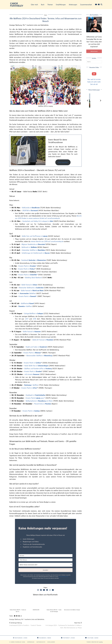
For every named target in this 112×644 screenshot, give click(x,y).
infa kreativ (32, 374)
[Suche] (101, 5)
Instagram (20, 638)
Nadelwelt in (34, 260)
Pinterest (68, 638)
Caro (45, 15)
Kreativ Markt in (26, 269)
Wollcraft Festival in (43, 340)
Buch (43, 5)
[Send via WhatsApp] (21, 616)
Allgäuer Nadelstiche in (33, 244)
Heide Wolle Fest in (36, 366)
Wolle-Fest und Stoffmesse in (35, 236)
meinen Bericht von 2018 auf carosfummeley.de (47, 241)
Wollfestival (27, 303)
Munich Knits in (43, 404)
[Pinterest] (41, 590)
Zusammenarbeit (86, 5)
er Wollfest (25, 306)
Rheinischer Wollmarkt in (31, 288)
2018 (34, 319)
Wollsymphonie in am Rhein (39, 401)
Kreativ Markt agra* (36, 398)
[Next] (100, 101)
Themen (50, 5)
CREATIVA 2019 (36, 610)
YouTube (92, 638)
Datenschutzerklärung (63, 577)
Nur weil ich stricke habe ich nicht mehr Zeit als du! (94, 82)
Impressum (31, 642)
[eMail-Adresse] (45, 560)
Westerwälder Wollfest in (39, 356)
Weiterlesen (94, 51)
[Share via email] (15, 616)
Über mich (34, 5)
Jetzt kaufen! (63, 162)
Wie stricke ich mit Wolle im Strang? (72, 610)
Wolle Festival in (27, 285)
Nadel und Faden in (36, 347)
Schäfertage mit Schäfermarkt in (36, 253)
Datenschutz (41, 642)
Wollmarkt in (29, 247)
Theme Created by (95, 642)
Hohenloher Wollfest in (33, 250)
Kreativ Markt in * (28, 266)
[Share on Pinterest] (19, 616)
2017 (27, 319)
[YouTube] (96, 5)
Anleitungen (73, 5)
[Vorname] (45, 556)
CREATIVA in (30, 210)
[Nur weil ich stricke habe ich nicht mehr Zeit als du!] (94, 74)
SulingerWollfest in (33, 313)
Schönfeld (33, 275)
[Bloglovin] (50, 590)
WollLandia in (31, 208)
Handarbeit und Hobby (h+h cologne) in (38, 221)
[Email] (99, 5)
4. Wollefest (27, 293)
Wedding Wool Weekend (33, 278)
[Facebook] (47, 590)
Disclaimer (51, 642)
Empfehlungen (61, 5)
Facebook (44, 638)
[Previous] (88, 101)
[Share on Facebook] (17, 616)
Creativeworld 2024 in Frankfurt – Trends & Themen (25, 624)
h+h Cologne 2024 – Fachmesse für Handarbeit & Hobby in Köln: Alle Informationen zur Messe (64, 625)
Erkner (35, 285)
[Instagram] (38, 590)
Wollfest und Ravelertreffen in (38, 369)
